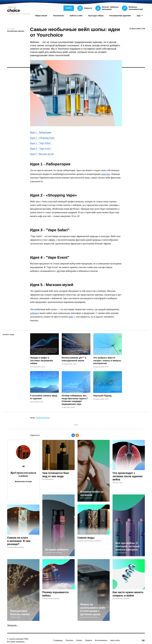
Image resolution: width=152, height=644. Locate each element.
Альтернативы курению (16, 31)
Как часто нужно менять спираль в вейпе (128, 594)
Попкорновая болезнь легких (20, 613)
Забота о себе (76, 16)
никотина (106, 174)
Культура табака (96, 16)
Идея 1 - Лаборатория (41, 132)
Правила (89, 640)
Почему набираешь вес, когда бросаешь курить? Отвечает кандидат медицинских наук (75, 400)
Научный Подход (102, 396)
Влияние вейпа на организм (92, 493)
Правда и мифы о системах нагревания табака (42, 360)
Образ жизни (41, 16)
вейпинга (35, 313)
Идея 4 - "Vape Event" (41, 149)
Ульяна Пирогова (43, 418)
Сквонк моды (86, 538)
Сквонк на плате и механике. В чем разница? (19, 541)
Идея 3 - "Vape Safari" (41, 143)
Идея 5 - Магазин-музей (42, 154)
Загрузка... (13, 625)
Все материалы (101, 640)
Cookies (79, 640)
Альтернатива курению (120, 16)
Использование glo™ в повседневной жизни (74, 359)
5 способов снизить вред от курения (44, 397)
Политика (69, 640)
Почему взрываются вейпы (55, 594)
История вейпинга (57, 550)
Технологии (58, 16)
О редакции (58, 640)
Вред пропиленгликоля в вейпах (23, 474)
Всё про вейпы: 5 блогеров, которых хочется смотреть (128, 546)
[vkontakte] (143, 640)
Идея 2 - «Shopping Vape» (43, 138)
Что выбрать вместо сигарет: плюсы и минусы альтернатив (107, 360)
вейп (71, 317)
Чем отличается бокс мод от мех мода (56, 475)
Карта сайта (115, 640)
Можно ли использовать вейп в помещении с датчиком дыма (93, 609)
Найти (69, 8)
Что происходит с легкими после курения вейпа (127, 476)
